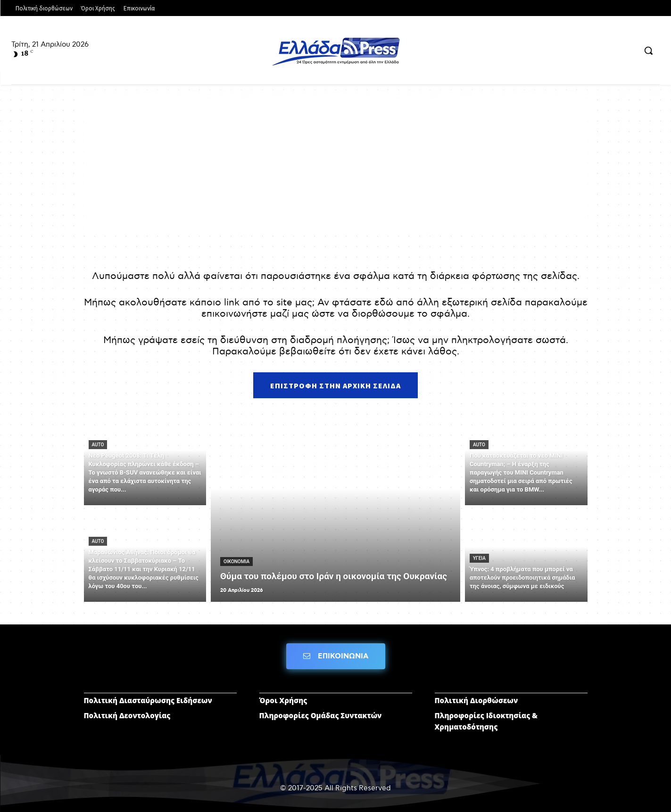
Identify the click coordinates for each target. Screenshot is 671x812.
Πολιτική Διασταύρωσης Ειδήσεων (148, 700)
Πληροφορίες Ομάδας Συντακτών (321, 715)
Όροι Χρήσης (283, 700)
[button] (648, 50)
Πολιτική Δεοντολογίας (127, 715)
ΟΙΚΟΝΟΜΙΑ (236, 562)
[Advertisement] (336, 165)
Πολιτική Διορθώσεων (476, 700)
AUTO (98, 445)
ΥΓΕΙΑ (479, 558)
